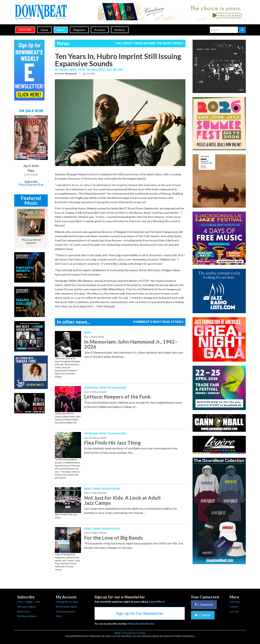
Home (44, 30)
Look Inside (31, 175)
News (61, 30)
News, (74, 70)
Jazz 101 (234, 611)
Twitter (203, 615)
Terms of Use (129, 633)
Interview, (62, 70)
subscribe (25, 30)
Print (22, 185)
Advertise (235, 602)
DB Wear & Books (27, 616)
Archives (100, 30)
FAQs (59, 616)
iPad (41, 185)
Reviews (120, 30)
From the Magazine (112, 388)
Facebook (204, 604)
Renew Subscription (67, 607)
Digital (32, 185)
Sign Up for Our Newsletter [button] (140, 613)
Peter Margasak (67, 73)
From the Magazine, (92, 70)
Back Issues (24, 611)
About (117, 633)
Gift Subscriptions (27, 607)
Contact (234, 607)
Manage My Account (67, 602)
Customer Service (66, 611)
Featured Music (31, 200)
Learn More (157, 602)
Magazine (79, 30)
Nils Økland (115, 70)
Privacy (142, 633)
